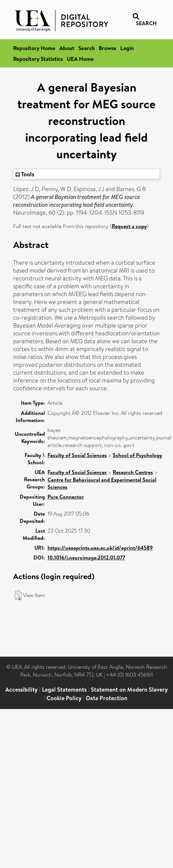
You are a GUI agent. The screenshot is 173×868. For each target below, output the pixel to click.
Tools (25, 174)
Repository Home (34, 48)
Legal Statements (64, 690)
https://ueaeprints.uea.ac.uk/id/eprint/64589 (100, 548)
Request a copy (129, 226)
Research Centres (133, 472)
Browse (107, 48)
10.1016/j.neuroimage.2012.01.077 (86, 558)
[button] (18, 595)
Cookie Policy (64, 698)
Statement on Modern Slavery (129, 690)
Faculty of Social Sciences (77, 455)
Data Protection (107, 698)
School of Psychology (137, 455)
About (67, 48)
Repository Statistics (38, 59)
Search (86, 48)
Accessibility (21, 690)
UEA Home (80, 59)
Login (127, 48)
